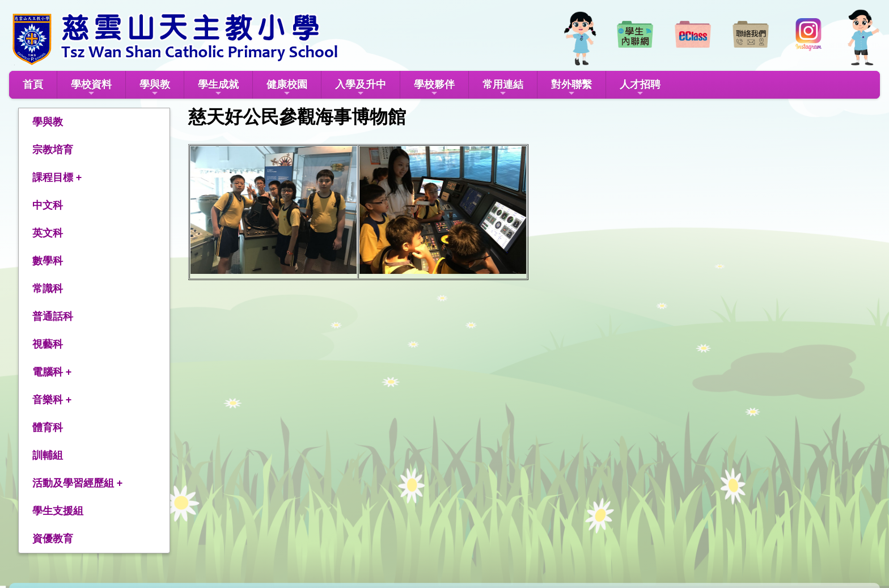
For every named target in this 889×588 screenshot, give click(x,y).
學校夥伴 (434, 88)
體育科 (48, 428)
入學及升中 (361, 88)
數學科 (48, 261)
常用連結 (503, 88)
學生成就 (218, 88)
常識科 (48, 289)
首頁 (33, 84)
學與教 (155, 88)
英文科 (48, 233)
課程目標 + (57, 177)
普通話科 (53, 316)
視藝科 (48, 344)
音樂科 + (52, 400)
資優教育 (53, 539)
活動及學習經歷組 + (78, 483)
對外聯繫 (571, 88)
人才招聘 (640, 88)
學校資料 (91, 88)
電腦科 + (52, 372)
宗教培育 (53, 150)
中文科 (48, 205)
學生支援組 (58, 511)
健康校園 (287, 88)
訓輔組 (48, 455)
